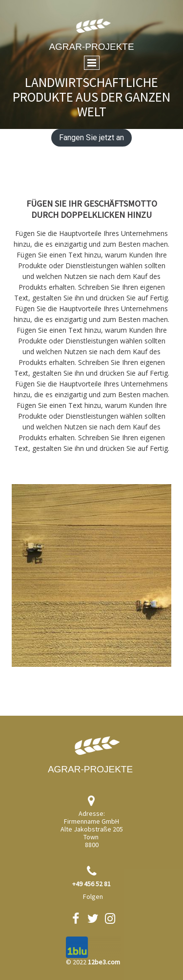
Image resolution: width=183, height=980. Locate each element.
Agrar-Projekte (91, 47)
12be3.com (104, 962)
